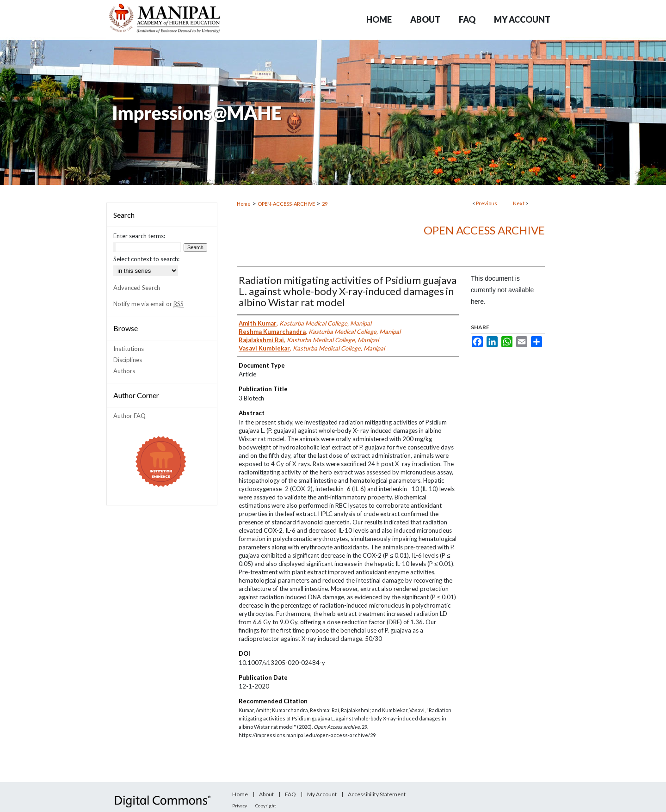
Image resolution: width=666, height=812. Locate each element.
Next (519, 203)
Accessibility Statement (377, 794)
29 (325, 204)
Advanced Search (137, 288)
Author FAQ (129, 416)
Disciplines (128, 360)
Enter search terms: (139, 236)
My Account (322, 794)
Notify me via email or (148, 304)
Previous (487, 203)
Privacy (240, 806)
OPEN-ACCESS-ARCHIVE (286, 204)
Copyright (266, 806)
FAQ (290, 794)
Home (244, 204)
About (266, 794)
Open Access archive (484, 230)
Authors (124, 371)
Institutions (129, 349)
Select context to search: (146, 259)
